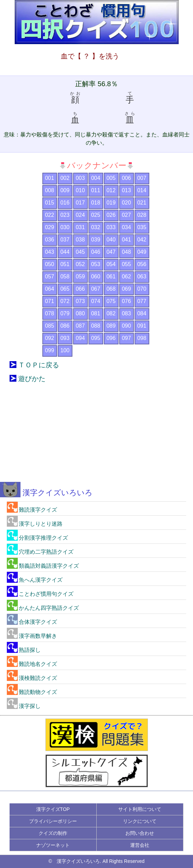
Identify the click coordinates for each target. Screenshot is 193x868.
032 (96, 227)
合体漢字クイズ (32, 622)
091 (142, 326)
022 (50, 215)
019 (111, 203)
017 (80, 203)
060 (96, 277)
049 (142, 252)
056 (142, 264)
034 (127, 227)
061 (111, 277)
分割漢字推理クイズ (37, 538)
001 (50, 178)
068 (111, 289)
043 (50, 252)
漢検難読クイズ (32, 678)
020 (127, 203)
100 (65, 350)
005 (111, 178)
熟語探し (24, 650)
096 (111, 338)
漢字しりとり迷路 (35, 524)
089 (111, 326)
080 (80, 313)
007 (142, 178)
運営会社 (140, 845)
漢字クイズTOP (53, 809)
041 (127, 240)
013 (127, 190)
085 (50, 326)
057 (50, 277)
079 (65, 313)
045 (80, 252)
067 (96, 289)
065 (65, 289)
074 (96, 301)
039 (96, 240)
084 (142, 313)
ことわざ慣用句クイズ (40, 594)
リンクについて (140, 821)
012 (111, 190)
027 (127, 215)
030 (65, 227)
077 (142, 301)
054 (111, 264)
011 (96, 190)
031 (80, 227)
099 (50, 350)
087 (80, 326)
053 (96, 264)
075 (111, 301)
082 (111, 313)
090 (127, 326)
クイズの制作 (53, 833)
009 (65, 190)
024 (80, 215)
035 (142, 227)
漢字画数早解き (32, 636)
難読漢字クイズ (32, 510)
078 (50, 313)
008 (50, 190)
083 (127, 313)
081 (96, 313)
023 (65, 215)
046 (96, 252)
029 (50, 227)
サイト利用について (140, 809)
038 (80, 240)
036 (50, 240)
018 (96, 203)
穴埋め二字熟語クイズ (40, 552)
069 (127, 289)
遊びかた (32, 379)
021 (142, 203)
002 (65, 178)
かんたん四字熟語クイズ (43, 608)
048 (127, 252)
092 (50, 338)
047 (111, 252)
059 (80, 277)
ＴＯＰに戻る (39, 365)
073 (80, 301)
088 (96, 326)
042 (142, 240)
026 (111, 215)
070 (142, 289)
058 (65, 277)
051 (65, 264)
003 (80, 178)
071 (50, 301)
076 (127, 301)
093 (65, 338)
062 (127, 277)
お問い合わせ (140, 833)
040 (111, 240)
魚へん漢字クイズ (35, 580)
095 (96, 338)
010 (80, 190)
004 (96, 178)
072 (65, 301)
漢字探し (24, 706)
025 (96, 215)
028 (142, 215)
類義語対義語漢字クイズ (43, 566)
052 (80, 264)
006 (127, 178)
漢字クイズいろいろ (46, 493)
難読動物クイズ (32, 692)
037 (65, 240)
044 (65, 252)
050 (50, 264)
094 (80, 338)
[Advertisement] (97, 437)
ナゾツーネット (53, 845)
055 (127, 264)
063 (142, 277)
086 (65, 326)
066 (80, 289)
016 (65, 203)
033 (111, 227)
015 (50, 203)
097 (127, 338)
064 (50, 289)
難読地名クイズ (32, 664)
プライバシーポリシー (53, 821)
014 (142, 190)
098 (142, 338)
